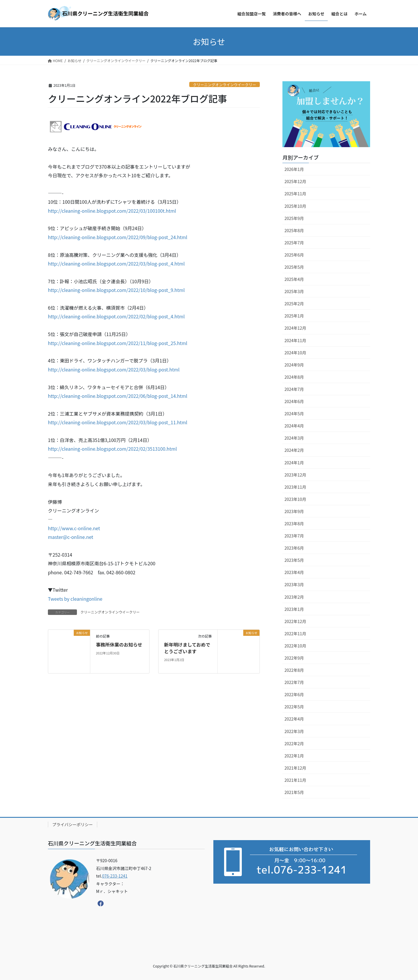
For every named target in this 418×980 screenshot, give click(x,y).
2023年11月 (295, 487)
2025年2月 (294, 304)
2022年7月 (294, 682)
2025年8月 (294, 230)
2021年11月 (295, 780)
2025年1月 (294, 316)
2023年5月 (294, 560)
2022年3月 (294, 731)
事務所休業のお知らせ (119, 645)
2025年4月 (294, 279)
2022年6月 (294, 694)
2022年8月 (294, 670)
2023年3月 (294, 584)
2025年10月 (295, 206)
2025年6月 (294, 255)
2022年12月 (295, 621)
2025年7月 (294, 243)
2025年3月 (294, 291)
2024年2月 (294, 450)
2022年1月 (294, 756)
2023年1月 (294, 609)
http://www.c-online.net (74, 528)
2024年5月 (294, 414)
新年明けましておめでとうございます (187, 648)
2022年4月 (294, 719)
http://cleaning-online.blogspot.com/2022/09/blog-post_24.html (118, 237)
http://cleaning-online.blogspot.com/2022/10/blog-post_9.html (116, 290)
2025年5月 (294, 267)
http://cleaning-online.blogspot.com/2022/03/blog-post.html (114, 369)
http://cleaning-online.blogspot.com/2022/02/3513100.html (112, 449)
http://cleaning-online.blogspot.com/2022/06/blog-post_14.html (118, 396)
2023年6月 (294, 548)
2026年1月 (294, 169)
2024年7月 (294, 389)
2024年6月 (294, 401)
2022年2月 (294, 743)
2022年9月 (294, 658)
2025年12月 (295, 181)
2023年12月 (295, 475)
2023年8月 (294, 524)
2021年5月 (294, 792)
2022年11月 (295, 634)
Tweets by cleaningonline (75, 599)
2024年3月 (294, 438)
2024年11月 (295, 340)
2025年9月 (294, 218)
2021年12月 (295, 768)
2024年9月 (294, 365)
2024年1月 (294, 463)
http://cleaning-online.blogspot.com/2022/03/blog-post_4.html (116, 264)
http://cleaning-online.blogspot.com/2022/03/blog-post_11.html (118, 422)
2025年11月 (295, 194)
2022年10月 (295, 646)
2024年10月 (295, 353)
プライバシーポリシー (73, 824)
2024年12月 (295, 328)
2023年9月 (294, 511)
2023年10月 (295, 499)
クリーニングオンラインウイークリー (225, 85)
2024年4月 (294, 426)
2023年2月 (294, 597)
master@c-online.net (71, 537)
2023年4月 (294, 572)
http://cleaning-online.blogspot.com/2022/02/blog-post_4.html (116, 316)
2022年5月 (294, 707)
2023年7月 (294, 536)
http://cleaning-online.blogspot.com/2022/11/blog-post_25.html (118, 343)
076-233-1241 (115, 876)
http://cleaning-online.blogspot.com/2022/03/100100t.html (112, 211)
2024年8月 (294, 377)
